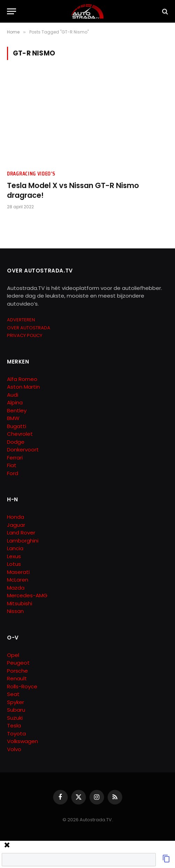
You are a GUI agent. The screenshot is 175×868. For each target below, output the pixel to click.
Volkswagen (23, 741)
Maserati (18, 572)
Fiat (12, 465)
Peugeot (18, 663)
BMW (13, 418)
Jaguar (16, 525)
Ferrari (15, 458)
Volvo (14, 749)
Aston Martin (23, 387)
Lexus (14, 556)
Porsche (17, 671)
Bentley (17, 410)
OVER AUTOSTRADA (29, 328)
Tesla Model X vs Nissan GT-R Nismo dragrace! (73, 190)
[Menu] (12, 11)
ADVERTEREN (21, 320)
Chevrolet (20, 434)
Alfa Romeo (23, 379)
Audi (13, 395)
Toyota (16, 734)
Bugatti (17, 426)
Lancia (15, 548)
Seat (13, 694)
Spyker (16, 702)
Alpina (15, 402)
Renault (17, 678)
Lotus (14, 564)
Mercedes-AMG (27, 595)
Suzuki (15, 718)
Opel (13, 655)
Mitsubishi (20, 603)
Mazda (16, 588)
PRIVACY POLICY (25, 335)
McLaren (18, 580)
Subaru (16, 710)
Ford (13, 473)
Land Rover (21, 533)
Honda (16, 517)
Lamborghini (23, 541)
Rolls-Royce (22, 686)
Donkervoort (23, 450)
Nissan (15, 611)
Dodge (16, 442)
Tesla (14, 725)
